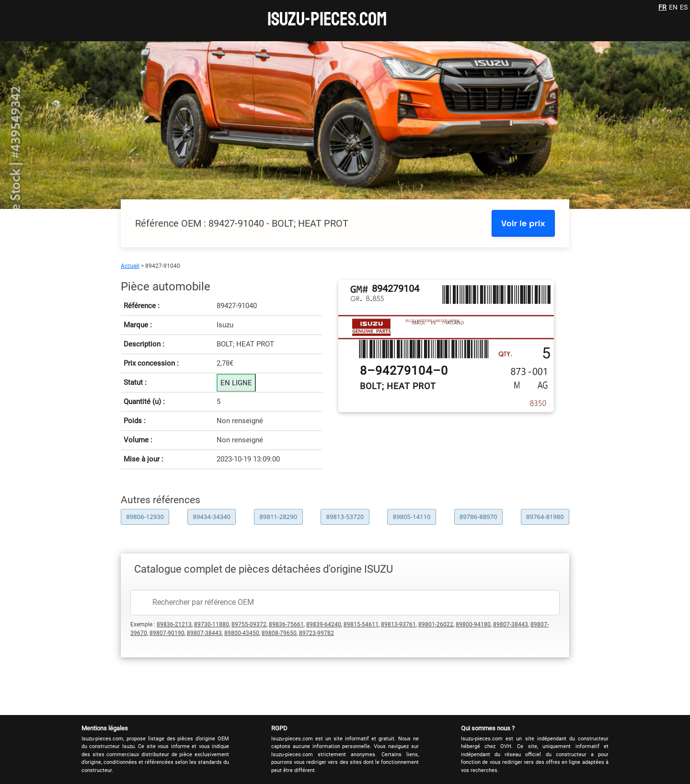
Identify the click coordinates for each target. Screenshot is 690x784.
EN (673, 7)
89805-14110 (412, 517)
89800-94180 (473, 624)
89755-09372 (249, 624)
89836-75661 (286, 624)
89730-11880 (212, 624)
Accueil (130, 266)
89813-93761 (398, 624)
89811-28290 (279, 517)
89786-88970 (478, 517)
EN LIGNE (236, 383)
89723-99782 (316, 633)
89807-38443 (511, 624)
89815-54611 (361, 624)
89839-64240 (324, 624)
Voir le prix (523, 223)
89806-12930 (145, 517)
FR (662, 7)
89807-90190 (167, 633)
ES (684, 7)
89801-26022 (436, 624)
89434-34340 (212, 517)
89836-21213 (174, 624)
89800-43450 (242, 633)
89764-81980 (545, 517)
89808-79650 (279, 633)
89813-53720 (345, 517)
